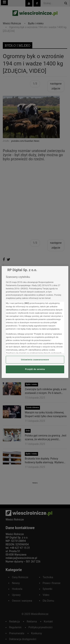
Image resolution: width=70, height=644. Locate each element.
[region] (35, 322)
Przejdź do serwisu (35, 369)
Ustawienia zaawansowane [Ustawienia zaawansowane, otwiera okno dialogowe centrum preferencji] (35, 360)
